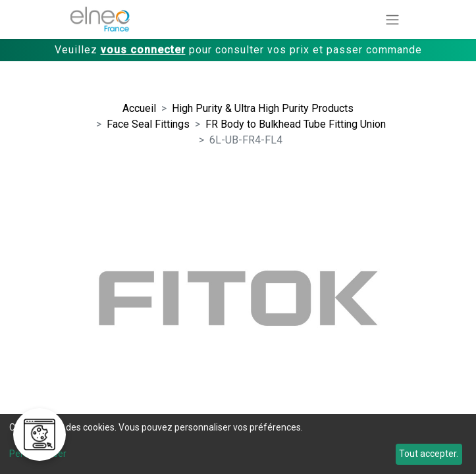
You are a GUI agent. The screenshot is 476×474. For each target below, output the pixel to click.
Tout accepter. (429, 454)
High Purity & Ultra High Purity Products (263, 108)
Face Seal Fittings (148, 124)
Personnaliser (38, 454)
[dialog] (238, 444)
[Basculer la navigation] (392, 19)
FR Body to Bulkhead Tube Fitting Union (296, 124)
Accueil (139, 108)
